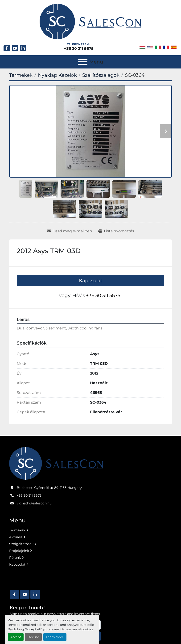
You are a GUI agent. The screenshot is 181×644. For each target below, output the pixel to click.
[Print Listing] (116, 231)
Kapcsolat (91, 281)
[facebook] (7, 48)
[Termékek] (21, 75)
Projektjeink (19, 551)
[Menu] (83, 62)
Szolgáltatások (21, 544)
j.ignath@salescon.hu (34, 503)
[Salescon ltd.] (56, 463)
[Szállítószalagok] (101, 75)
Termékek (17, 530)
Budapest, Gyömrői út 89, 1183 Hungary (49, 488)
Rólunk (15, 558)
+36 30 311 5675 (79, 49)
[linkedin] (23, 48)
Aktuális (16, 537)
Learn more (55, 637)
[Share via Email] (70, 231)
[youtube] (15, 48)
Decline (33, 637)
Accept (16, 637)
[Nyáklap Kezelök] (57, 75)
